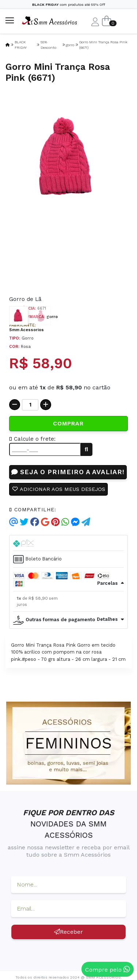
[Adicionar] (46, 405)
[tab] (68, 543)
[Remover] (15, 405)
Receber (68, 932)
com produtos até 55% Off (69, 5)
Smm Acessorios (26, 330)
